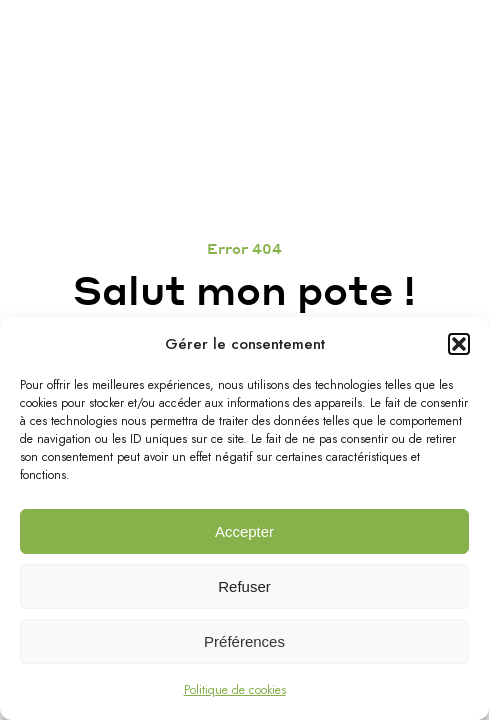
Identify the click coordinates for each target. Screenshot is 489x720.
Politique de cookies (235, 690)
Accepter (244, 531)
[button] (459, 344)
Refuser (244, 586)
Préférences (244, 641)
